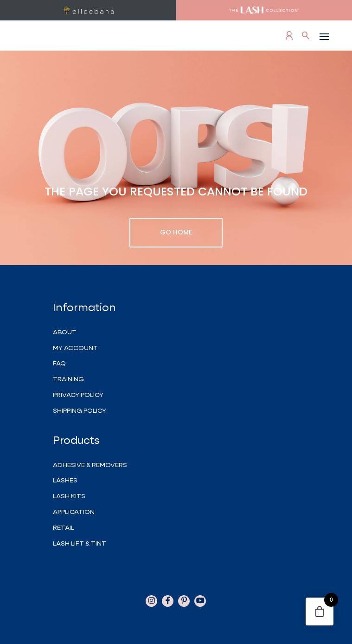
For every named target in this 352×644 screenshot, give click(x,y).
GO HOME (176, 232)
